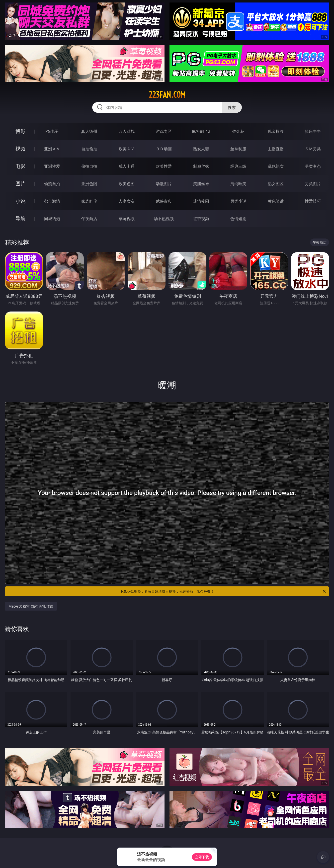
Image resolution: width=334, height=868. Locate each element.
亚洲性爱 (52, 166)
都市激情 (52, 201)
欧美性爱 (164, 166)
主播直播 (276, 149)
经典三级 (238, 166)
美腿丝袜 (201, 184)
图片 (20, 184)
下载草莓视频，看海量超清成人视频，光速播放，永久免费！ (223, 591)
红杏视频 (201, 219)
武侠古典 (164, 201)
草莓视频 (127, 219)
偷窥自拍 (52, 184)
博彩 (20, 131)
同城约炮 (52, 219)
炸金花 (238, 131)
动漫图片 (164, 184)
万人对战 (127, 131)
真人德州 (89, 131)
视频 (20, 149)
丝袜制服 (238, 149)
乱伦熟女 (276, 166)
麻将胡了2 (201, 131)
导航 (20, 218)
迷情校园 (201, 201)
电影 (20, 166)
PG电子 (52, 131)
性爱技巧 (313, 201)
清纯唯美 (238, 184)
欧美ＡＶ (127, 149)
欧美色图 (127, 184)
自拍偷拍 (89, 149)
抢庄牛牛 (313, 131)
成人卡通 (127, 166)
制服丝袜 (201, 166)
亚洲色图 (89, 184)
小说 (20, 201)
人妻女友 (127, 201)
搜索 (232, 107)
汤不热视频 (164, 219)
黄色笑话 (276, 201)
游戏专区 (164, 131)
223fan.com (167, 95)
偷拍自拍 (89, 166)
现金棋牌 (276, 131)
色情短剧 (238, 219)
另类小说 (238, 201)
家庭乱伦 (89, 201)
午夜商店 (89, 219)
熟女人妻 (201, 149)
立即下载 (202, 857)
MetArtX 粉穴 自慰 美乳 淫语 (31, 606)
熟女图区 (276, 184)
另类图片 (313, 184)
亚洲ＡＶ (52, 149)
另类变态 (313, 166)
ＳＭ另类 (313, 149)
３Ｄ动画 (164, 149)
